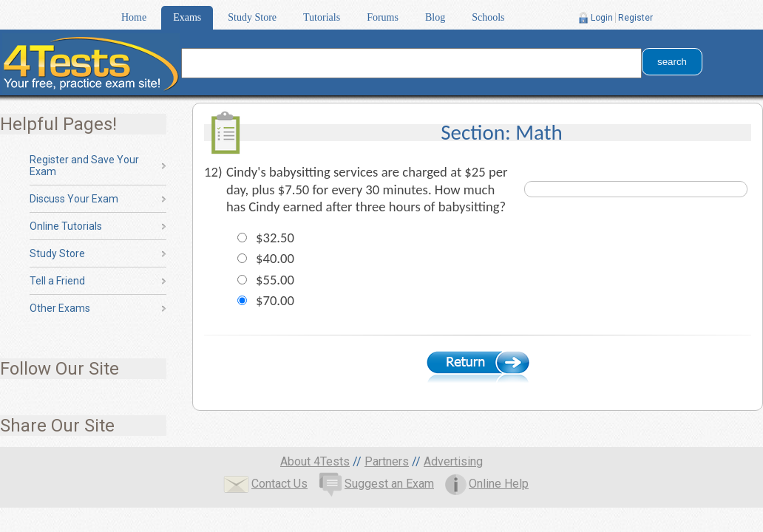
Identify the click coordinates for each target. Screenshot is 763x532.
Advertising (453, 461)
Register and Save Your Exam (84, 166)
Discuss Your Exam (74, 199)
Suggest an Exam (376, 484)
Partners (387, 461)
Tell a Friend (57, 281)
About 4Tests (315, 461)
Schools (488, 17)
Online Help (487, 484)
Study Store (252, 17)
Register (635, 18)
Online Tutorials (66, 226)
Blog (435, 17)
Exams (187, 17)
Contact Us (265, 484)
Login (602, 18)
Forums (383, 17)
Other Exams (60, 308)
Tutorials (322, 17)
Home (134, 17)
